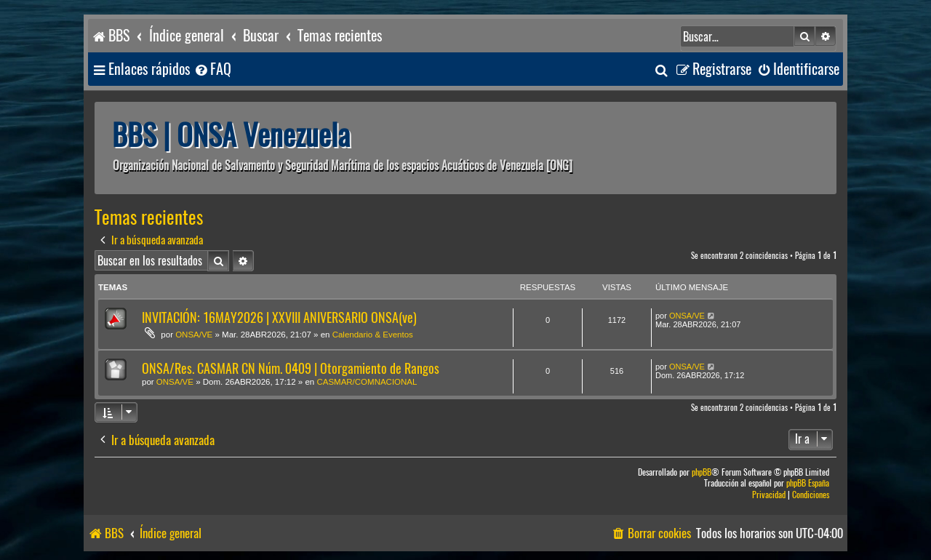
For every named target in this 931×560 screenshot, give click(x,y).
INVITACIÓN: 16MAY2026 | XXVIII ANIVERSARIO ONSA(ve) (279, 317)
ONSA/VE (194, 335)
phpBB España (808, 483)
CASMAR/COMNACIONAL (367, 382)
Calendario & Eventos (373, 335)
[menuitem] (212, 69)
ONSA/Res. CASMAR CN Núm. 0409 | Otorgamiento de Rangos (291, 368)
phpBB (702, 472)
